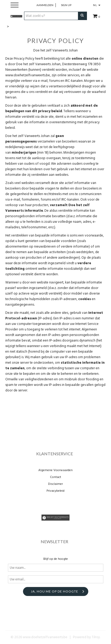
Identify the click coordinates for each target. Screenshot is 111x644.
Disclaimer (55, 484)
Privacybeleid (55, 491)
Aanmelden (45, 5)
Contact (55, 477)
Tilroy (96, 637)
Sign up (66, 5)
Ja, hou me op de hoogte (55, 591)
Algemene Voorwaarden (55, 470)
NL (97, 5)
